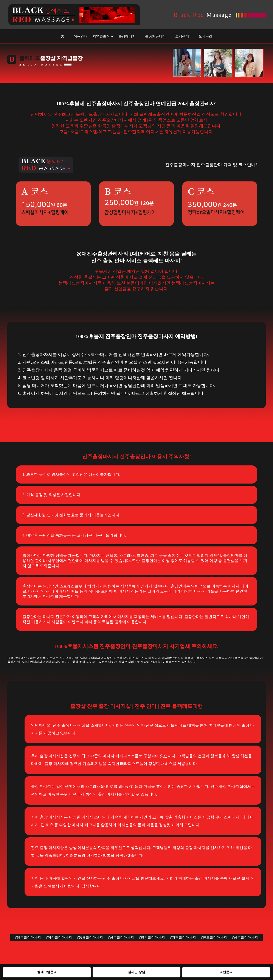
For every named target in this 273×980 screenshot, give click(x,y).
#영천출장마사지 (152, 937)
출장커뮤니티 (155, 36)
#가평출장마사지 (183, 937)
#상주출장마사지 (121, 937)
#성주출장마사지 (245, 937)
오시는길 (205, 36)
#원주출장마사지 (28, 937)
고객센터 (182, 36)
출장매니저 (127, 36)
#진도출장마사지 (214, 937)
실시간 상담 (136, 972)
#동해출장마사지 (90, 937)
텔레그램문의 (47, 972)
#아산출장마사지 (59, 937)
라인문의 (226, 972)
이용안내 (81, 36)
